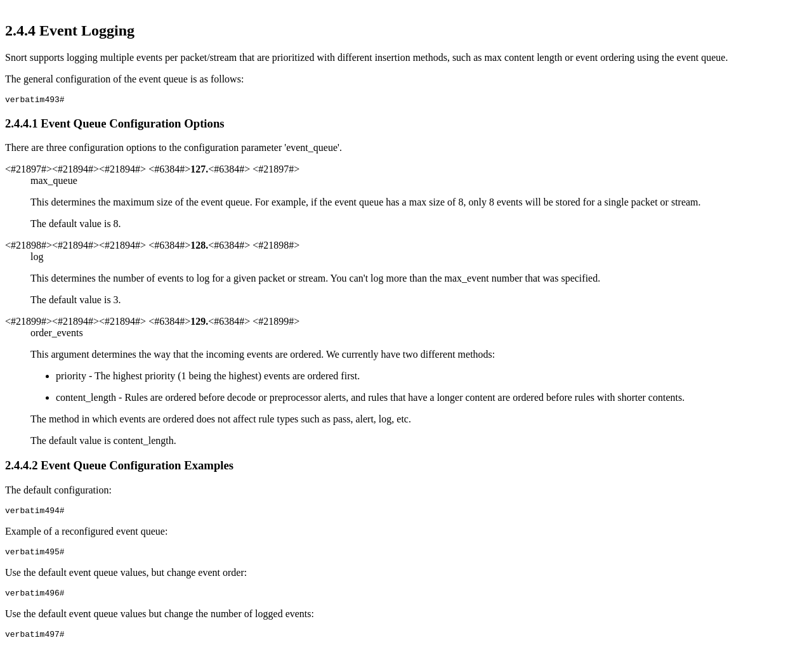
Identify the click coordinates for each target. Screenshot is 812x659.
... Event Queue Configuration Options (115, 125)
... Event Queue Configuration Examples (119, 467)
